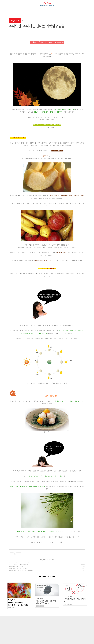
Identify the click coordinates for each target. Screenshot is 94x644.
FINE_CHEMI (32, 11)
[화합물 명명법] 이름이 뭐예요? (15, 567)
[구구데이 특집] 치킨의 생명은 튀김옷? (17, 569)
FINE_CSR (62, 11)
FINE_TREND (78, 11)
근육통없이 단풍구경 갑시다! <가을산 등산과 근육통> (20, 563)
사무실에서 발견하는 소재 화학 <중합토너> (18, 565)
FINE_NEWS (16, 11)
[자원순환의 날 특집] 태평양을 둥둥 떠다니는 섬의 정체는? (21, 570)
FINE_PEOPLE (47, 11)
